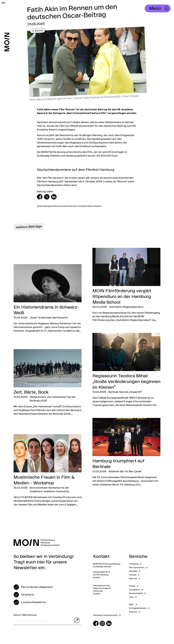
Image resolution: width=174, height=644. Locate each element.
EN (3, 3)
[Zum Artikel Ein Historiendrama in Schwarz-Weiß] (48, 298)
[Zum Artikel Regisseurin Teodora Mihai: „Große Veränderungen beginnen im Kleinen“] (126, 370)
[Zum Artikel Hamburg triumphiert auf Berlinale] (126, 452)
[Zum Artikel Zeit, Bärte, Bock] (48, 382)
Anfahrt (97, 578)
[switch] (33, 587)
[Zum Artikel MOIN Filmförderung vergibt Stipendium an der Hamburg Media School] (126, 285)
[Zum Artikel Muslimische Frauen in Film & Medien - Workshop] (48, 470)
